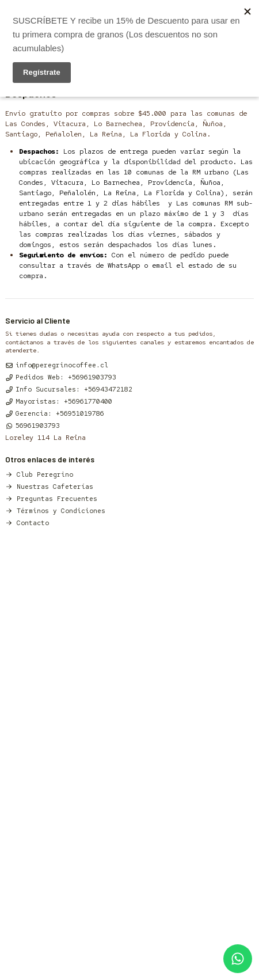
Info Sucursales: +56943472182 (69, 389)
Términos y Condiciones (55, 510)
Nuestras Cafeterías (49, 486)
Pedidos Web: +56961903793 (61, 377)
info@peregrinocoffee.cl (57, 365)
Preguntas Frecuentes (51, 498)
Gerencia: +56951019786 (55, 413)
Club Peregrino (39, 474)
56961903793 (33, 425)
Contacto (27, 523)
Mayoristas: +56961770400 (59, 401)
